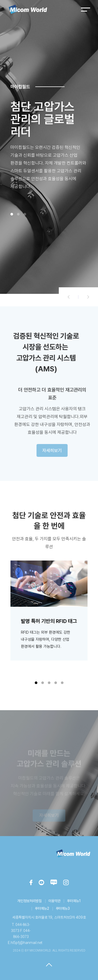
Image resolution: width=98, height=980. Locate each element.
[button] (69, 297)
